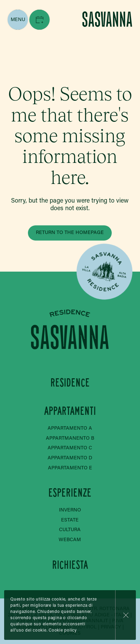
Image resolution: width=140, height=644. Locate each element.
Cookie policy (63, 631)
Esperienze (70, 493)
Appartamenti (70, 411)
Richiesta (70, 565)
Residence (70, 383)
